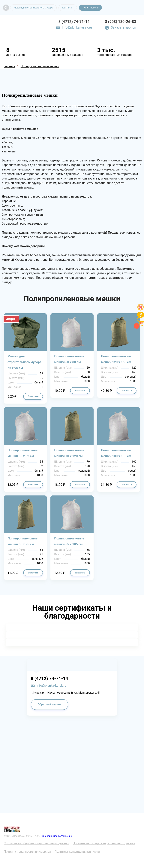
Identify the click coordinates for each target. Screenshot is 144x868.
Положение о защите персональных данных (104, 843)
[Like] (141, 309)
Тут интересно (90, 8)
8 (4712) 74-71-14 (74, 22)
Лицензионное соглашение (56, 836)
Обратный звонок (49, 704)
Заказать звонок (123, 27)
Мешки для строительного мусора (33, 8)
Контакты (68, 8)
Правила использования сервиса (27, 852)
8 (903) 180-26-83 (121, 22)
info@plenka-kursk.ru (77, 27)
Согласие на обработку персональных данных (36, 843)
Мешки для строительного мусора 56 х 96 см (24, 362)
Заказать (33, 396)
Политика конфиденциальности (77, 852)
